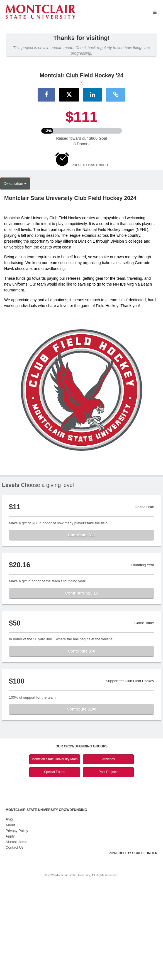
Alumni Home (16, 933)
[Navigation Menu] (155, 12)
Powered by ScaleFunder (133, 945)
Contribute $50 (81, 743)
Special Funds (55, 864)
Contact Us (14, 939)
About (10, 917)
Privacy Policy (17, 922)
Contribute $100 (82, 801)
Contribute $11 (81, 627)
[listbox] (81, 128)
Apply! (11, 928)
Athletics (109, 851)
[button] (12, 128)
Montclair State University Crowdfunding (46, 901)
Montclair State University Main (54, 851)
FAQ (9, 911)
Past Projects (109, 864)
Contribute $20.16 (81, 685)
